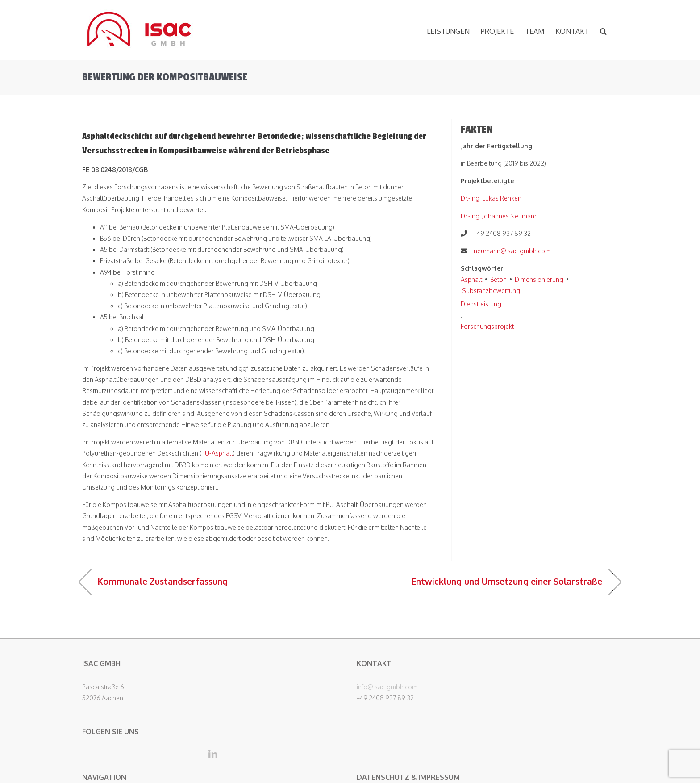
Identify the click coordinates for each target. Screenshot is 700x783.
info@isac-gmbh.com (387, 687)
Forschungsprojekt (487, 326)
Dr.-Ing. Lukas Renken (491, 198)
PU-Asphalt (217, 453)
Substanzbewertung (491, 291)
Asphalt (471, 279)
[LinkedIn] (213, 754)
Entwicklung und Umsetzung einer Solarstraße (507, 581)
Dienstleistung (481, 304)
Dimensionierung (539, 279)
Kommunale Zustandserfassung (163, 581)
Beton (498, 279)
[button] (603, 30)
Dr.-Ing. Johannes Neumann (499, 216)
